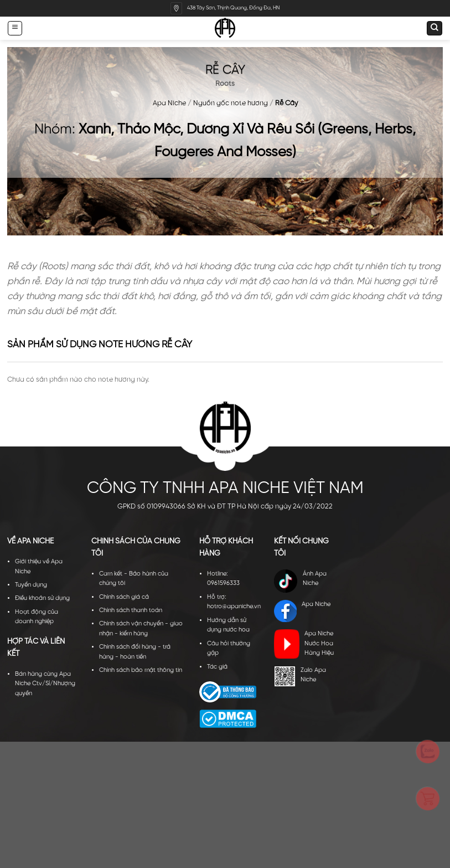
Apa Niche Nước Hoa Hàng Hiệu (304, 644)
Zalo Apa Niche (300, 676)
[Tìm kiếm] (435, 28)
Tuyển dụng (31, 585)
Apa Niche (169, 103)
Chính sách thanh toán (131, 610)
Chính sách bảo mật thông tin (141, 670)
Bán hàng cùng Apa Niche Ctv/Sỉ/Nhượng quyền (45, 684)
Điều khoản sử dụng (42, 598)
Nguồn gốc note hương (231, 103)
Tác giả (217, 667)
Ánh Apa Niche (300, 581)
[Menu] (15, 28)
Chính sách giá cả (124, 597)
